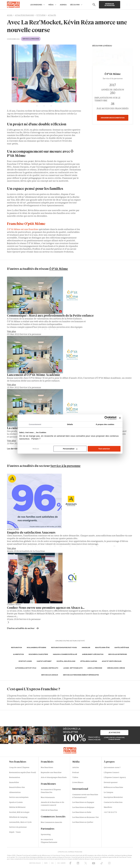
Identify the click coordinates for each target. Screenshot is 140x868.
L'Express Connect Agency (115, 778)
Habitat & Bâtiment (17, 807)
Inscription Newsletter (113, 797)
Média (51, 5)
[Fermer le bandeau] (120, 418)
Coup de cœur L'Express (19, 768)
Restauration (15, 778)
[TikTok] (102, 863)
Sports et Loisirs (16, 802)
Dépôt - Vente (15, 832)
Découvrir (75, 5)
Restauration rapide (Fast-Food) (23, 773)
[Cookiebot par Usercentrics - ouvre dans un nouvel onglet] (106, 418)
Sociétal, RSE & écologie (19, 812)
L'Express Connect (112, 773)
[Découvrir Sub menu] (82, 5)
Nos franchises (47, 768)
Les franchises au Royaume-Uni (86, 817)
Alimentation (15, 793)
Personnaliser (70, 449)
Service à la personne (18, 827)
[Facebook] (70, 863)
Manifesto (108, 807)
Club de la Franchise (49, 810)
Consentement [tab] (35, 424)
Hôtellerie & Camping (18, 817)
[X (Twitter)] (86, 863)
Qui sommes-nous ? (112, 768)
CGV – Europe (61, 863)
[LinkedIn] (78, 863)
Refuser (36, 449)
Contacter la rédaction (113, 802)
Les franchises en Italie (82, 812)
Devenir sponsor (111, 783)
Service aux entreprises (19, 797)
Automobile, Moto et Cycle (20, 822)
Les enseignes (36, 5)
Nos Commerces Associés (51, 822)
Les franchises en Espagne (83, 802)
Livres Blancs (78, 783)
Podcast (76, 773)
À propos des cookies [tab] (105, 424)
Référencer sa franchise (110, 5)
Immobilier (14, 783)
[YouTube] (94, 863)
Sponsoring (46, 835)
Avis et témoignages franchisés (54, 778)
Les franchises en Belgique (83, 807)
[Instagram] (109, 863)
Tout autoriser (104, 449)
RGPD (46, 863)
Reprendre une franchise (51, 773)
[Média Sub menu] (56, 5)
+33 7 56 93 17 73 (110, 812)
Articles (76, 768)
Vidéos (75, 778)
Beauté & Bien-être (17, 787)
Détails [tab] (70, 424)
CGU (52, 863)
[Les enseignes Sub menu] (44, 5)
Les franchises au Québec (83, 822)
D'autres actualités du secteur (21, 628)
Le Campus (108, 793)
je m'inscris (114, 732)
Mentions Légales (35, 863)
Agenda (63, 5)
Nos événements (48, 798)
